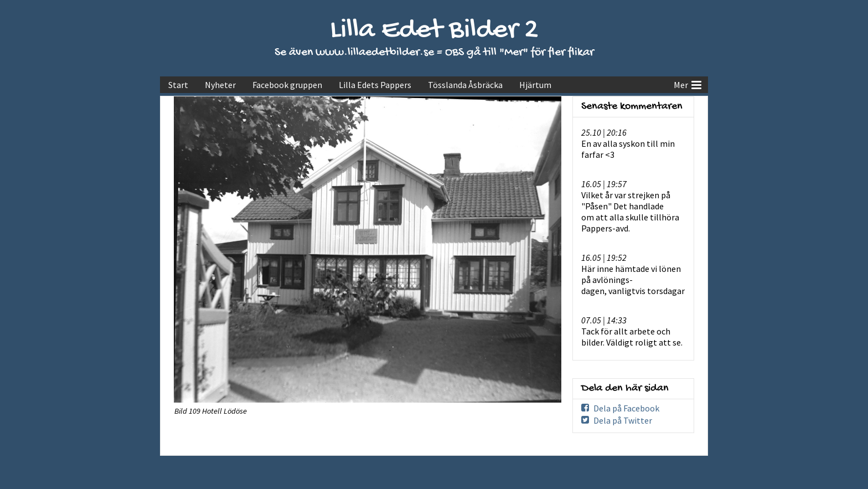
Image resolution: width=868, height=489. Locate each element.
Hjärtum (535, 85)
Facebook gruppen (287, 85)
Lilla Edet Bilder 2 (434, 31)
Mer (688, 84)
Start (178, 85)
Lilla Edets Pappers (375, 85)
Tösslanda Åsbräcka (465, 85)
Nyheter (220, 85)
